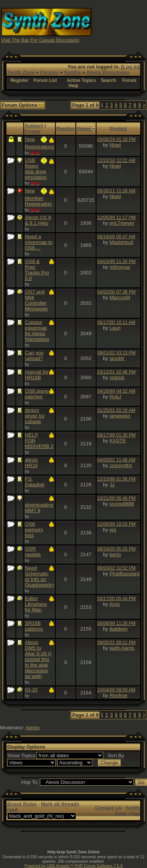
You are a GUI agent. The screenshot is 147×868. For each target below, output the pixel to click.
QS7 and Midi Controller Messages (36, 300)
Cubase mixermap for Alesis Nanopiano (37, 331)
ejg (113, 530)
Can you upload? (34, 355)
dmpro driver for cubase (35, 416)
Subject (34, 126)
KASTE (118, 441)
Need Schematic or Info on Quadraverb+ (40, 576)
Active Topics (81, 80)
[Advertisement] (119, 25)
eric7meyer (122, 223)
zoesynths (121, 465)
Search (109, 80)
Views (86, 129)
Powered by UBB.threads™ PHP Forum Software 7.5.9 (73, 866)
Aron (115, 604)
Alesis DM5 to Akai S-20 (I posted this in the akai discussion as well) (38, 659)
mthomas (120, 267)
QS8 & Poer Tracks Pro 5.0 (37, 270)
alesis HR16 (31, 463)
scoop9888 (122, 504)
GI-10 (31, 690)
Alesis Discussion (108, 72)
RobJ (115, 397)
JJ (112, 485)
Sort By (116, 755)
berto (115, 554)
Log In (130, 67)
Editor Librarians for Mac (36, 604)
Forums (49, 72)
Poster (33, 131)
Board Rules (22, 804)
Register (20, 80)
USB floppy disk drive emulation (36, 169)
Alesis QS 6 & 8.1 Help (38, 220)
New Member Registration (38, 197)
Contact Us (108, 808)
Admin (32, 728)
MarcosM (120, 297)
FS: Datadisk (35, 482)
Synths (72, 72)
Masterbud (121, 242)
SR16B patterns (34, 626)
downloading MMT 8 (39, 508)
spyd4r (117, 358)
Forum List (45, 80)
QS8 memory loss (34, 530)
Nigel (115, 145)
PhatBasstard (124, 574)
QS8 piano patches (37, 394)
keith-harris (122, 648)
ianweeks (120, 416)
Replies (65, 129)
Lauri (115, 328)
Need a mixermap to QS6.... (39, 242)
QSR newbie (33, 552)
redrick (117, 377)
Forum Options (23, 105)
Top (135, 813)
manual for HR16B (37, 375)
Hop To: (30, 782)
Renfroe (118, 695)
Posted (118, 129)
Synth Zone (21, 72)
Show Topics (21, 755)
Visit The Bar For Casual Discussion (40, 40)
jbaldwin (118, 629)
